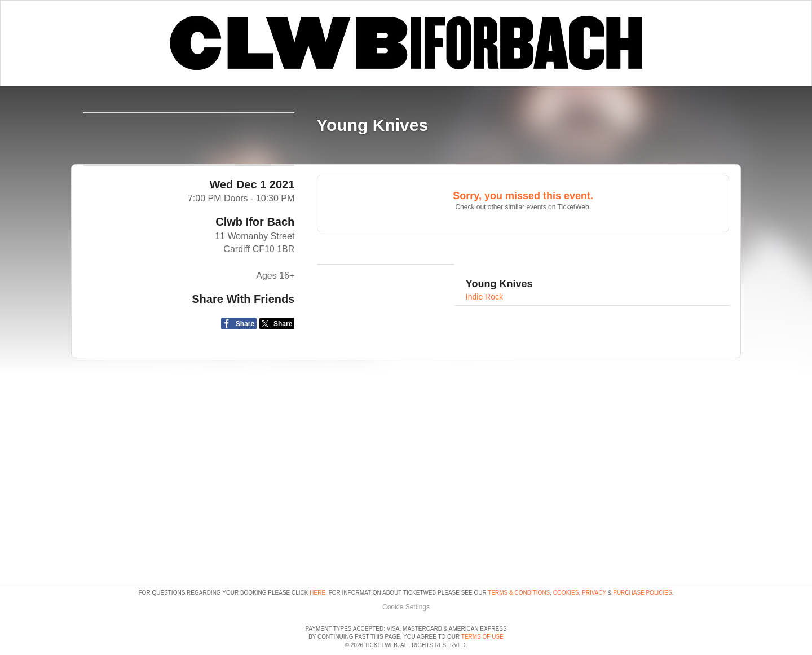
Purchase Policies (642, 561)
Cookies (566, 561)
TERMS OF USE (482, 637)
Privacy (594, 561)
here (317, 561)
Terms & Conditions (519, 561)
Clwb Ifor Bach (255, 310)
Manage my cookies (406, 574)
